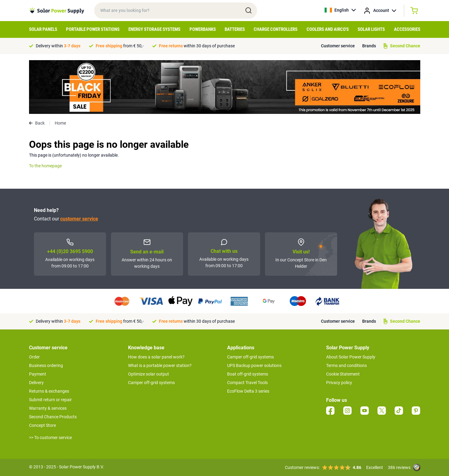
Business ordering (46, 365)
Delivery (36, 383)
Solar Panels (43, 29)
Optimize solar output (149, 374)
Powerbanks (203, 29)
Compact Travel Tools (247, 383)
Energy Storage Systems (154, 29)
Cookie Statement (343, 374)
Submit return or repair (50, 400)
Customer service (338, 46)
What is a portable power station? (160, 365)
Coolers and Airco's (328, 29)
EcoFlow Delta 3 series (248, 391)
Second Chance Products (53, 417)
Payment (38, 374)
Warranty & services (48, 408)
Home (60, 123)
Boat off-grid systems (248, 374)
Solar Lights (371, 29)
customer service (79, 219)
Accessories (407, 29)
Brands (369, 46)
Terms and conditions (346, 365)
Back (37, 123)
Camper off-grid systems (151, 383)
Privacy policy (339, 383)
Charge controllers (276, 29)
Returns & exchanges (49, 391)
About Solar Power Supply (351, 357)
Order (34, 357)
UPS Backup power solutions (254, 365)
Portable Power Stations (93, 29)
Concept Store (42, 425)
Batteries (235, 29)
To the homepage (45, 166)
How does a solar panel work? (156, 357)
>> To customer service (50, 438)
